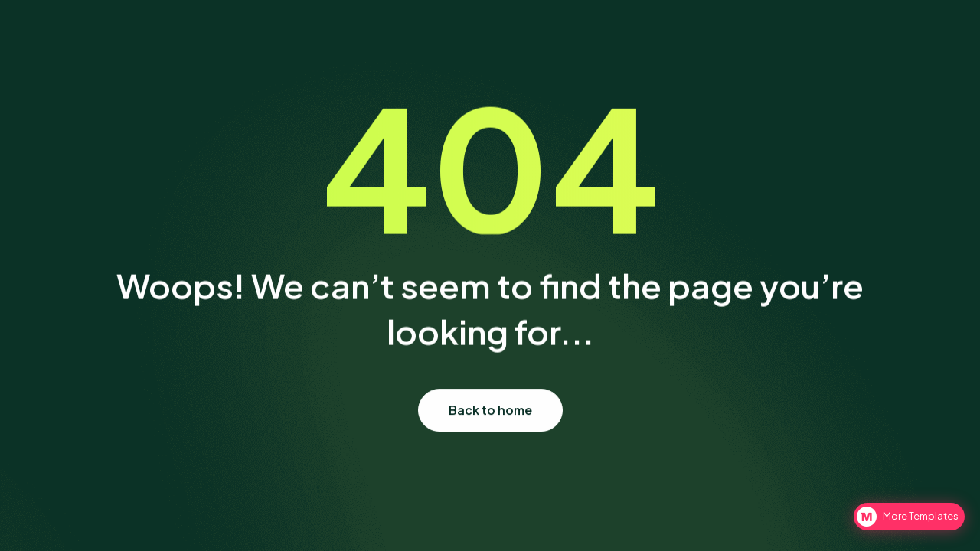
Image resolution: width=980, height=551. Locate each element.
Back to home (490, 410)
